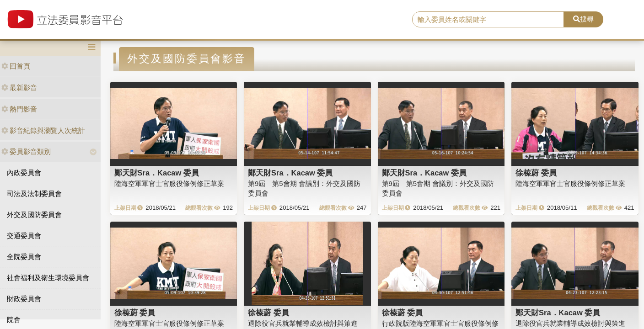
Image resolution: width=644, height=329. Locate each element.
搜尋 (583, 19)
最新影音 (19, 88)
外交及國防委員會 (34, 215)
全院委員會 (24, 257)
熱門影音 (19, 109)
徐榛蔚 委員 (536, 173)
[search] (488, 20)
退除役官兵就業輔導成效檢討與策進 (303, 323)
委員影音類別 (26, 151)
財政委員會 (24, 299)
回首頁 (16, 66)
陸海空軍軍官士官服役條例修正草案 (169, 183)
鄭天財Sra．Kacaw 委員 (157, 173)
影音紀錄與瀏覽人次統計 (43, 130)
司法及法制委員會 (34, 194)
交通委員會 (24, 236)
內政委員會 (24, 172)
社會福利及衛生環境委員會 (48, 278)
